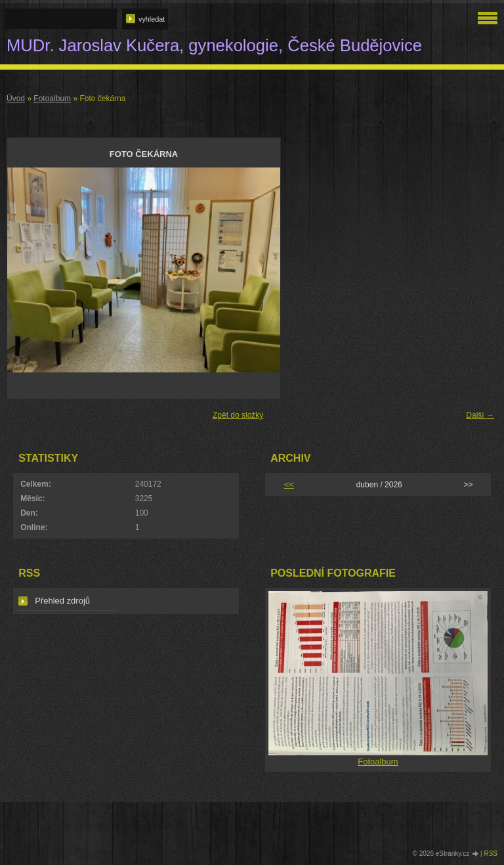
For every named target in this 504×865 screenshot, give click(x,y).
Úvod (16, 99)
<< (289, 484)
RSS (491, 854)
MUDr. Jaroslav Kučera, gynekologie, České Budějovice (214, 45)
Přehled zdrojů (62, 601)
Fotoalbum (52, 99)
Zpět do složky (238, 415)
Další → (480, 415)
